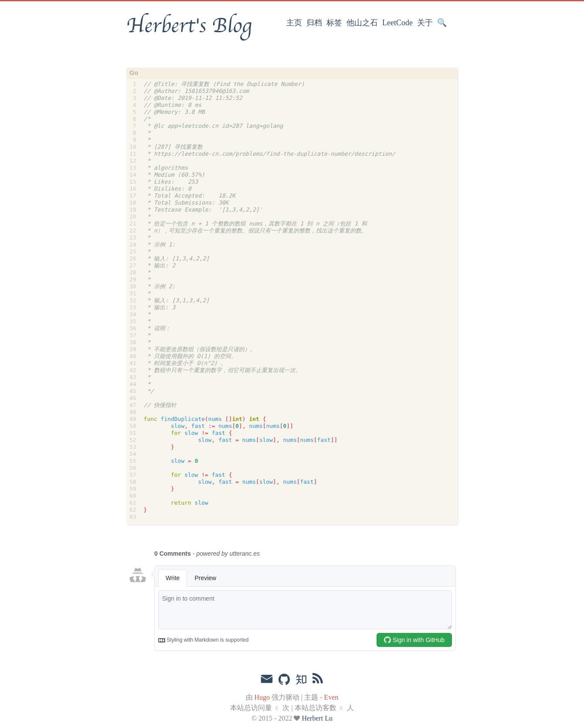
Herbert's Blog (189, 26)
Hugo (262, 697)
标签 (334, 23)
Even (331, 697)
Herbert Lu (317, 718)
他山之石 (362, 23)
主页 (294, 23)
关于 (425, 23)
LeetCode (397, 23)
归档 (314, 23)
